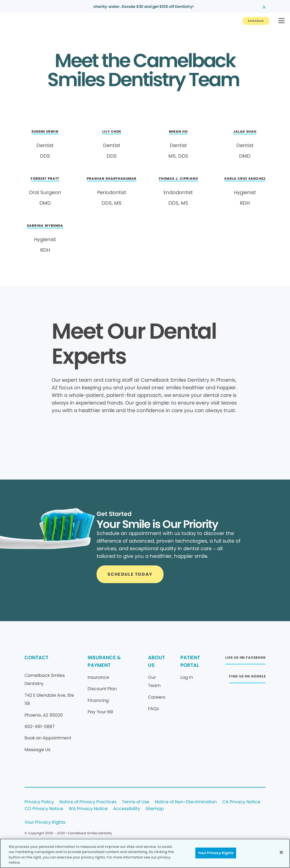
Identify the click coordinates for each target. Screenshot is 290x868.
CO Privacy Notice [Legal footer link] (44, 809)
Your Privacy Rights (45, 822)
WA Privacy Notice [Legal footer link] (88, 809)
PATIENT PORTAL (190, 661)
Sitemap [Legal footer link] (155, 809)
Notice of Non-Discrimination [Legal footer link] (186, 802)
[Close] (281, 852)
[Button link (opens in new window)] (245, 659)
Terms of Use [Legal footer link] (136, 802)
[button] (281, 21)
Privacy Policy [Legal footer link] (39, 802)
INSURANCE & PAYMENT (104, 661)
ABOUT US (156, 661)
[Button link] (256, 21)
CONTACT (36, 657)
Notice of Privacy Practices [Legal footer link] (88, 802)
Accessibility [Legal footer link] (127, 809)
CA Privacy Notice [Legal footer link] (241, 802)
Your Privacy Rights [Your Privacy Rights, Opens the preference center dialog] (216, 853)
